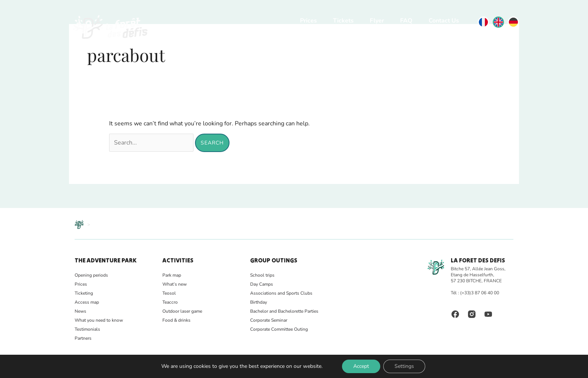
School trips (262, 275)
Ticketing (84, 293)
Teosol (169, 293)
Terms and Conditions (193, 369)
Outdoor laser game (182, 311)
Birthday (259, 302)
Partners (83, 338)
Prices (308, 21)
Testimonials (87, 329)
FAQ (406, 21)
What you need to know (99, 320)
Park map (172, 275)
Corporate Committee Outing (279, 329)
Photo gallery (103, 369)
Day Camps (262, 284)
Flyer (377, 21)
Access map (87, 302)
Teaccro (170, 302)
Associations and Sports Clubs (281, 293)
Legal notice (153, 369)
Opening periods (91, 275)
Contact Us (444, 21)
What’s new (175, 284)
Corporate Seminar (269, 320)
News (80, 311)
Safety (128, 369)
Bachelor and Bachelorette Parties (284, 311)
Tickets (343, 21)
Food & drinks (176, 320)
